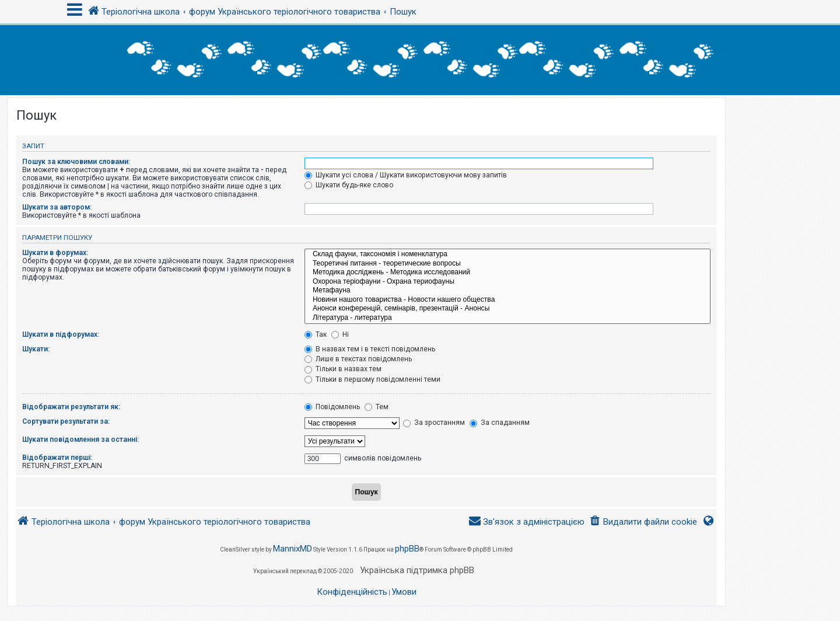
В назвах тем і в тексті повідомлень (370, 349)
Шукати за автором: (57, 207)
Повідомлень (332, 407)
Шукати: (36, 349)
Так (316, 334)
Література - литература (508, 318)
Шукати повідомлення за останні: (80, 439)
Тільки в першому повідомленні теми (372, 379)
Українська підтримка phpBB (417, 570)
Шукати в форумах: (55, 253)
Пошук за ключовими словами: (76, 162)
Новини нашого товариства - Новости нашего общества (508, 300)
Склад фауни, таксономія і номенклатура (508, 254)
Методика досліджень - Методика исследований (508, 273)
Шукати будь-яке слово (349, 185)
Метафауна (508, 291)
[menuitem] (643, 522)
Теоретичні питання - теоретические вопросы (508, 264)
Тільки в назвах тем (343, 369)
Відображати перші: (57, 458)
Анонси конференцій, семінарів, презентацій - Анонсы (508, 309)
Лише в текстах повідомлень (358, 359)
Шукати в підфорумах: (61, 334)
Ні (340, 334)
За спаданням (500, 423)
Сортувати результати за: (66, 421)
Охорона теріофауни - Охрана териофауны (508, 282)
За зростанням (434, 423)
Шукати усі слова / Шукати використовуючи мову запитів (406, 175)
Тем (377, 407)
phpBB (407, 549)
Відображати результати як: (71, 407)
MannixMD (293, 549)
